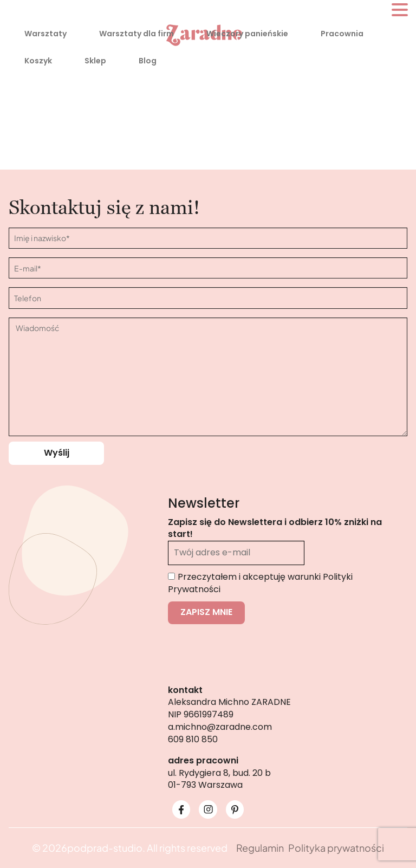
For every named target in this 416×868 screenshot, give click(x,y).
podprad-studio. (106, 848)
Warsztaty (45, 34)
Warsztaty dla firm (136, 34)
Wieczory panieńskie (247, 34)
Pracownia (342, 34)
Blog (148, 61)
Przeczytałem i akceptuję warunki (260, 583)
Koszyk (38, 61)
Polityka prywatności (336, 848)
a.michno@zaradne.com (220, 727)
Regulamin (260, 848)
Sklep (95, 61)
